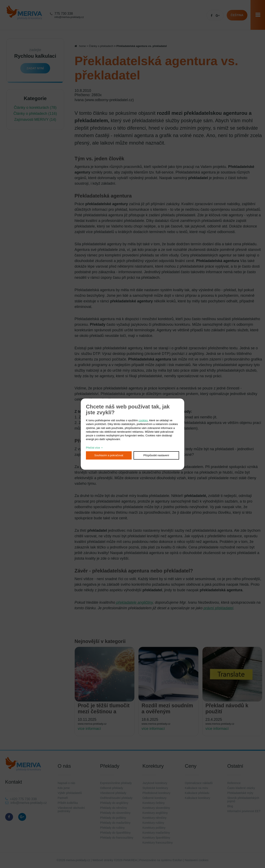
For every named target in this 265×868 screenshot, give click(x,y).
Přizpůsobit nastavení (156, 455)
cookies (143, 420)
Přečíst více (93, 448)
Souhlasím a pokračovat (109, 455)
